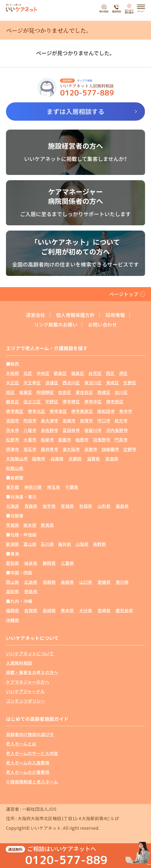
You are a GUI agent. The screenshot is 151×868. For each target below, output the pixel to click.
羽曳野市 (102, 439)
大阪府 (13, 373)
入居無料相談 (19, 663)
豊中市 (126, 411)
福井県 (65, 544)
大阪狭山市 (17, 458)
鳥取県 (49, 582)
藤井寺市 (50, 449)
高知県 (13, 591)
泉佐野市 (50, 430)
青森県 (31, 506)
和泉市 (47, 439)
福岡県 (13, 610)
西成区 (104, 392)
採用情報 (115, 315)
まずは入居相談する (75, 111)
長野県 (99, 544)
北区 (28, 373)
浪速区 (52, 382)
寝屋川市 (93, 430)
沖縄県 (13, 620)
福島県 (122, 506)
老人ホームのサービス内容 (32, 753)
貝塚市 (86, 420)
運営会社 (36, 315)
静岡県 (49, 563)
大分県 (86, 610)
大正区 (13, 382)
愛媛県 (104, 582)
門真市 (121, 439)
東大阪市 (71, 449)
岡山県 (13, 582)
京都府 (75, 458)
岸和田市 (106, 411)
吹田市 (30, 420)
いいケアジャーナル (25, 691)
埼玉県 (54, 487)
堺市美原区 (82, 411)
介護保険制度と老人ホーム (32, 782)
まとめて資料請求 (129, 11)
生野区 (130, 382)
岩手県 (49, 506)
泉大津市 (50, 420)
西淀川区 (71, 382)
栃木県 (30, 525)
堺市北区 (36, 411)
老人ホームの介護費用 (28, 772)
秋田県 (86, 506)
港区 (123, 373)
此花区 (95, 373)
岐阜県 (31, 563)
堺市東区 (58, 411)
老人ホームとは (21, 744)
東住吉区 (84, 392)
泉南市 (91, 449)
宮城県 (67, 506)
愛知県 (13, 563)
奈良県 (112, 458)
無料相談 (104, 11)
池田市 (13, 420)
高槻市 (69, 420)
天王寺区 (32, 382)
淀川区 (121, 392)
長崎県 (49, 610)
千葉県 (72, 487)
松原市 (13, 439)
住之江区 (32, 401)
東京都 (13, 487)
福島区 (78, 373)
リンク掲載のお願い (56, 325)
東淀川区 (93, 382)
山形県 (104, 506)
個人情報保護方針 (75, 315)
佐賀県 (31, 610)
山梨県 (82, 544)
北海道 (13, 506)
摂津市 (13, 449)
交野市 (130, 449)
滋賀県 (94, 458)
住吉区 (65, 392)
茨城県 (13, 525)
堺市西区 (115, 401)
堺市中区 (93, 401)
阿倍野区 (45, 392)
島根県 (67, 582)
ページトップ (124, 294)
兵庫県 (57, 458)
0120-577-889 (66, 860)
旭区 (10, 392)
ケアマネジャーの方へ (28, 682)
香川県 (122, 582)
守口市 (104, 420)
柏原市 (82, 439)
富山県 (30, 544)
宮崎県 (104, 610)
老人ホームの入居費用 (28, 763)
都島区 (60, 373)
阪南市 (39, 458)
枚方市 (121, 420)
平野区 (52, 401)
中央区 (43, 373)
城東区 (26, 392)
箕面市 (65, 439)
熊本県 (67, 610)
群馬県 (47, 525)
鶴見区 (13, 401)
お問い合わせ (103, 325)
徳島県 (31, 591)
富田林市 (71, 430)
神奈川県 (33, 487)
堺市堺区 (71, 401)
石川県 (47, 544)
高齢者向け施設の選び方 (30, 734)
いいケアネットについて (30, 653)
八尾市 (30, 430)
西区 (110, 373)
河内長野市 (117, 430)
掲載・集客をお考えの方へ (32, 672)
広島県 (31, 582)
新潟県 (13, 544)
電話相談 (117, 11)
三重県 (67, 563)
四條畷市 (110, 449)
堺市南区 (15, 411)
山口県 (86, 582)
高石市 (30, 449)
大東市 (30, 439)
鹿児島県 (124, 610)
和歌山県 (15, 468)
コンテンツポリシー (26, 701)
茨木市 (13, 430)
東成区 (113, 382)
